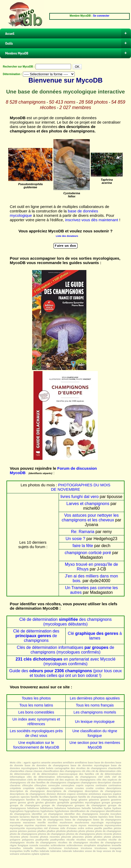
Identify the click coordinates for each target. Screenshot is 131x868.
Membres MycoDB (68, 53)
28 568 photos (93, 102)
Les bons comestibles (36, 712)
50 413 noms (62, 102)
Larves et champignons (88, 504)
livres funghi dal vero (80, 497)
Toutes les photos (36, 698)
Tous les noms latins (36, 705)
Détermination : (12, 74)
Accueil (68, 33)
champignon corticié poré (88, 553)
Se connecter (101, 16)
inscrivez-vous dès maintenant (92, 220)
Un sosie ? (75, 539)
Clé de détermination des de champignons (36, 636)
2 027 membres (75, 107)
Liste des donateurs (67, 236)
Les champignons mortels (95, 712)
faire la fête (83, 546)
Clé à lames (95, 636)
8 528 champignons (26, 102)
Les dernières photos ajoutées (95, 698)
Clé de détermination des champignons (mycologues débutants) (66, 622)
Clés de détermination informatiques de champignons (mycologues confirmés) (65, 650)
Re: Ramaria (83, 532)
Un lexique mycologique (95, 722)
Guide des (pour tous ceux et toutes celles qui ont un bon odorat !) (66, 673)
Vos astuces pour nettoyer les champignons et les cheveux (90, 518)
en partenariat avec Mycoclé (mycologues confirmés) (65, 661)
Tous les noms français (95, 705)
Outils (68, 43)
